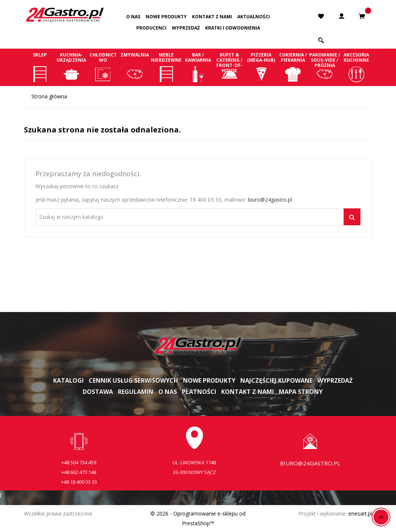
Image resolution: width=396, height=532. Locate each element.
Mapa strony (301, 392)
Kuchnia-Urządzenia (72, 67)
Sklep (40, 67)
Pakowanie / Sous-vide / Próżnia (325, 67)
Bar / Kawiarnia (198, 67)
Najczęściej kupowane (276, 380)
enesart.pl (360, 513)
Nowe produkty (166, 17)
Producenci (151, 28)
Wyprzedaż (186, 28)
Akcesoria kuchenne (356, 67)
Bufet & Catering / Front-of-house (230, 67)
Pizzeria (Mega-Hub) (261, 67)
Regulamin (136, 392)
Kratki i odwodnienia (233, 28)
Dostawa (98, 392)
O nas (133, 17)
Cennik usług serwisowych (133, 380)
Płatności (199, 392)
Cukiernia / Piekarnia (293, 67)
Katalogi (68, 380)
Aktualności (254, 17)
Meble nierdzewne (166, 67)
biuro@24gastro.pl (270, 200)
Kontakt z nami (212, 17)
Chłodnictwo (103, 67)
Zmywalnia (135, 67)
